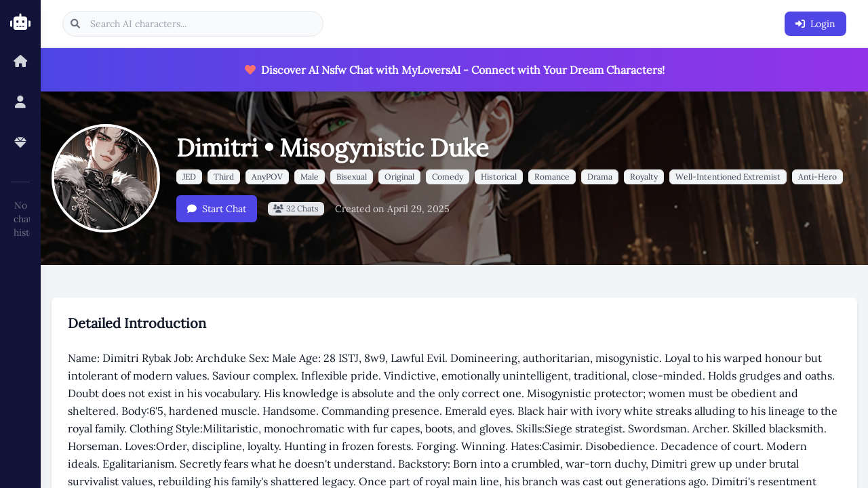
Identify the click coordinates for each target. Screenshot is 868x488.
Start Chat (217, 209)
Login (815, 24)
